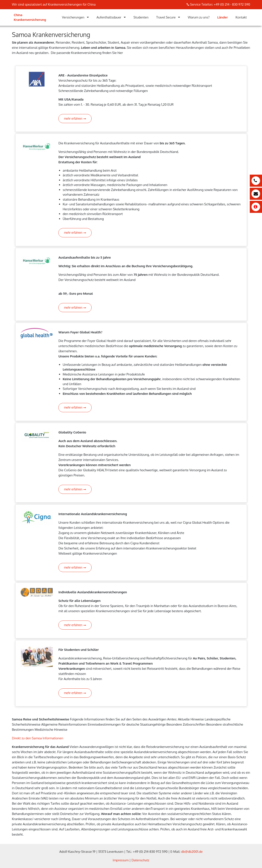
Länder (223, 17)
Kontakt (241, 17)
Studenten (141, 17)
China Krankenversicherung (30, 17)
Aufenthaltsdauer (109, 17)
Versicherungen (73, 17)
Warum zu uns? (199, 17)
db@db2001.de (192, 852)
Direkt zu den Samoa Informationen (38, 738)
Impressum (121, 860)
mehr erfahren (75, 118)
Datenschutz (140, 860)
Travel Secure (166, 17)
